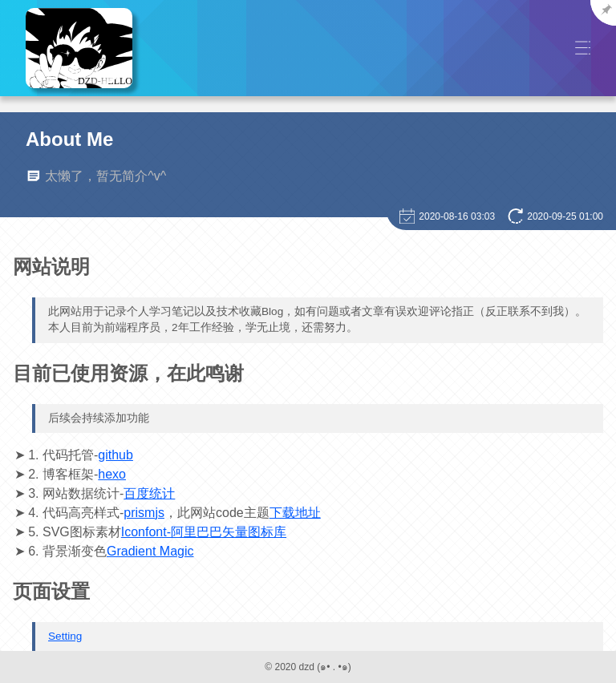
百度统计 (149, 493)
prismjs (144, 513)
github (115, 455)
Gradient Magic (150, 551)
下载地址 (295, 513)
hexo (112, 474)
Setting (65, 636)
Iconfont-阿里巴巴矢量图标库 (204, 532)
